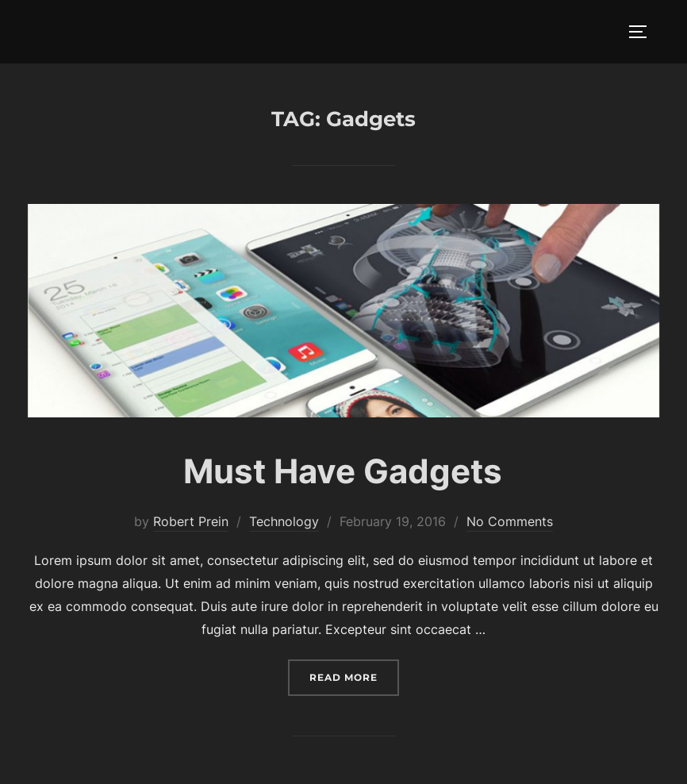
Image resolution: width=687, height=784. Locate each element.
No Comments (510, 521)
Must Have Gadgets (343, 471)
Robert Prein (191, 521)
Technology (284, 521)
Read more (354, 676)
